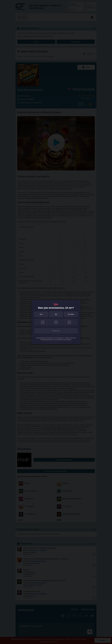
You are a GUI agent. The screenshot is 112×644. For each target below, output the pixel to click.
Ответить (56, 331)
